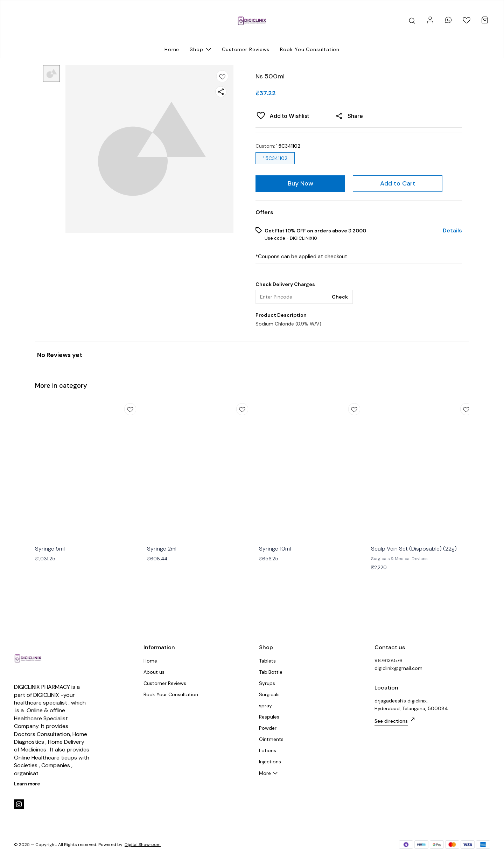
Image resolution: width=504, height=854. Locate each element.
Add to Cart (398, 183)
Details (452, 231)
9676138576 (388, 660)
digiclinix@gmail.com (398, 668)
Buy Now (300, 183)
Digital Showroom (143, 845)
